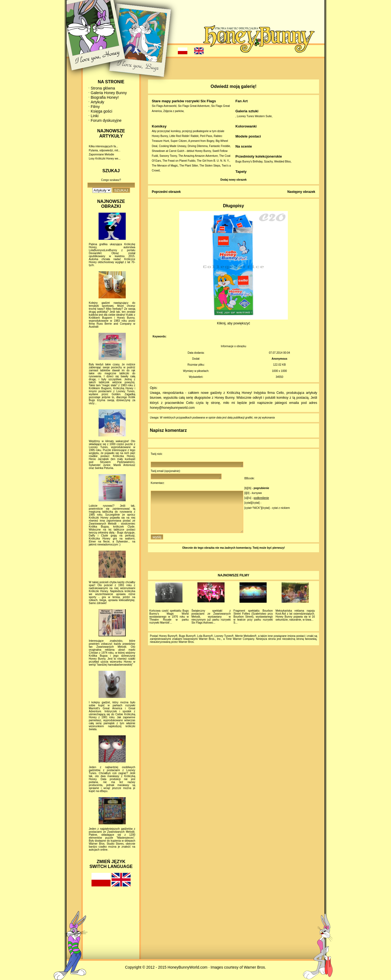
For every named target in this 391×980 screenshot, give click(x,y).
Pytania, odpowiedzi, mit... (105, 150)
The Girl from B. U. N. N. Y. (213, 161)
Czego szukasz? (111, 180)
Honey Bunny (160, 136)
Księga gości (101, 111)
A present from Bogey (201, 141)
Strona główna (103, 88)
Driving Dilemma (198, 146)
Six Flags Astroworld (164, 106)
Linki (95, 116)
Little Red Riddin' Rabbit (184, 136)
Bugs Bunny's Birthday (249, 162)
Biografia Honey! (105, 97)
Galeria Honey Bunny (109, 93)
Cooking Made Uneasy (172, 146)
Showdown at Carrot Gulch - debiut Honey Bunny (181, 151)
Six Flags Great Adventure (194, 106)
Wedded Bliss (283, 162)
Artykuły (97, 102)
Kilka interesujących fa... (103, 146)
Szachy (268, 162)
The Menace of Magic (165, 166)
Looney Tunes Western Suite (254, 116)
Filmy (95, 107)
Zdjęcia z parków (173, 111)
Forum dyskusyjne (106, 120)
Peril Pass (206, 136)
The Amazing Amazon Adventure (198, 156)
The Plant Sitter (189, 166)
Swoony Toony (168, 156)
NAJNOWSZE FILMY (234, 585)
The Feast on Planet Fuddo (179, 161)
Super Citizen (179, 141)
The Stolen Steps (210, 166)
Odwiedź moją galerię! (234, 86)
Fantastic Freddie (220, 146)
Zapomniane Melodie (101, 154)
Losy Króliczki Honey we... (105, 159)
